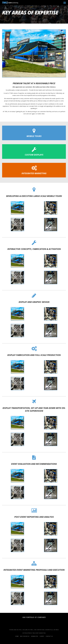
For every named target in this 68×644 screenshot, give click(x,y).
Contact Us (49, 636)
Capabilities (34, 636)
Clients (42, 636)
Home (17, 636)
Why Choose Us (25, 636)
